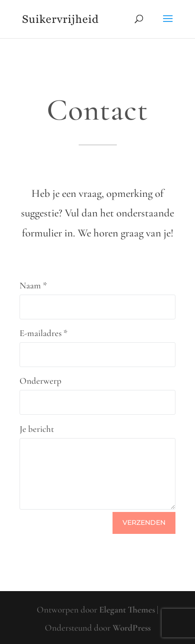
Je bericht (37, 429)
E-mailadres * (44, 333)
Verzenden (144, 522)
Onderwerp (41, 381)
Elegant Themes (127, 609)
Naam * (33, 285)
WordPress (132, 628)
